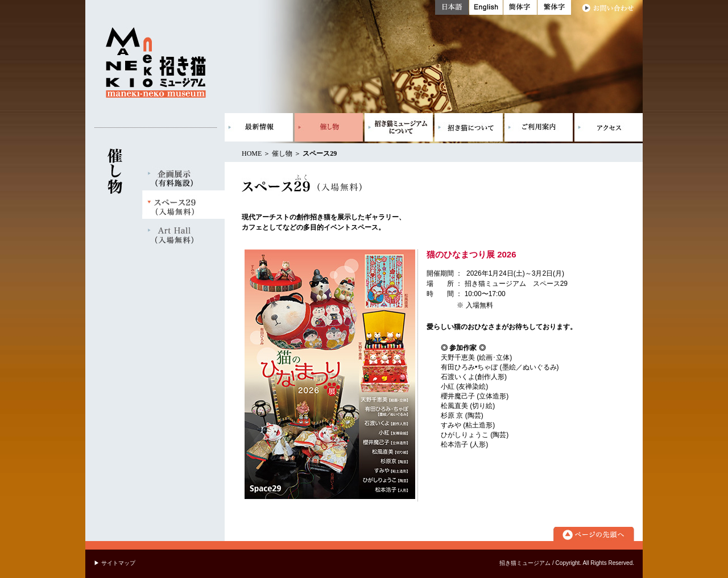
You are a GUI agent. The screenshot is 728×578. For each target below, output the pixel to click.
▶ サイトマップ (115, 563)
